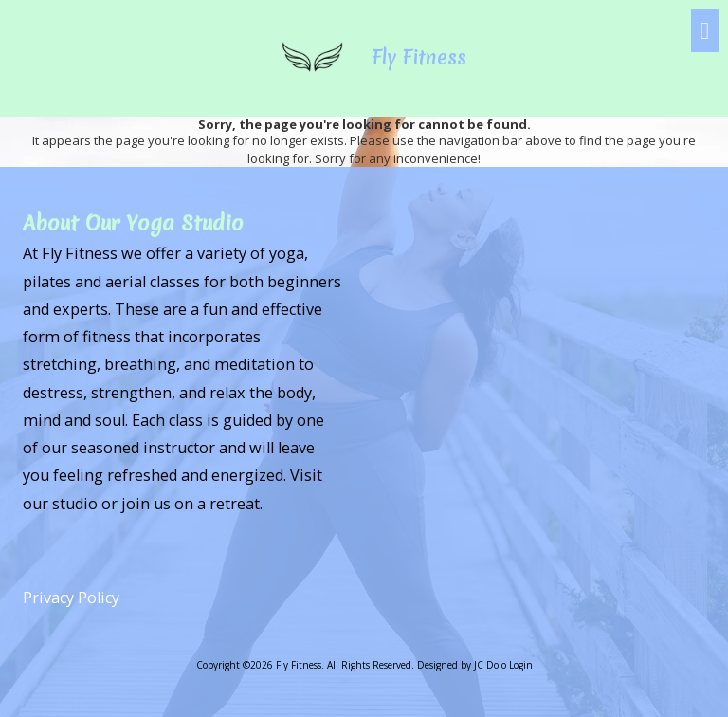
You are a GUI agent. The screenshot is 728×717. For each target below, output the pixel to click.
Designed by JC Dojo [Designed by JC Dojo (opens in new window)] (462, 665)
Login (521, 665)
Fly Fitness (419, 58)
